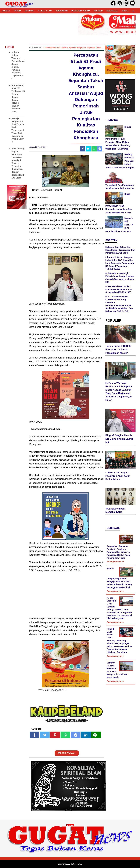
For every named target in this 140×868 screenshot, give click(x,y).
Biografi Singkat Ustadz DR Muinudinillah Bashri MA (119, 439)
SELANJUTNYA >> (67, 753)
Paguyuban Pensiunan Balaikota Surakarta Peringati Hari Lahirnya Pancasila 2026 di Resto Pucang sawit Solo (119, 552)
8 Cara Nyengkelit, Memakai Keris (116, 510)
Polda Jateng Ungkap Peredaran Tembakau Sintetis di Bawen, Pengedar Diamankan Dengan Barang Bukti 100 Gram (18, 163)
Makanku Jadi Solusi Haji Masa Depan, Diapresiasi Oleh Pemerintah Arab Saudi (120, 250)
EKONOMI (29, 11)
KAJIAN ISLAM (45, 11)
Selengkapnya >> (115, 562)
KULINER (98, 11)
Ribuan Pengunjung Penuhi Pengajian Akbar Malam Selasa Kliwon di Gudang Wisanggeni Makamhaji (118, 138)
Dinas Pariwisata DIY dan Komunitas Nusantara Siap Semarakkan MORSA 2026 (119, 289)
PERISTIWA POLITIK (81, 11)
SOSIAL (125, 11)
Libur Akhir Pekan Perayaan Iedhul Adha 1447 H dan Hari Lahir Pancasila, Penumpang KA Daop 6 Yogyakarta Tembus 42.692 (120, 263)
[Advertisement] (70, 847)
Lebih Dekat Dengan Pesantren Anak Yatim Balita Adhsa (118, 476)
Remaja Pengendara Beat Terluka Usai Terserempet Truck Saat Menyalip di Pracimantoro (18, 130)
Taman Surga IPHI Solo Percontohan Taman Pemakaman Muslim (118, 350)
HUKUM (17, 11)
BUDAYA (6, 11)
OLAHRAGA (112, 11)
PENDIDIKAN (62, 11)
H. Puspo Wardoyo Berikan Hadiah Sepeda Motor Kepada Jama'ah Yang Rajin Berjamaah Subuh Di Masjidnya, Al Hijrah (119, 392)
